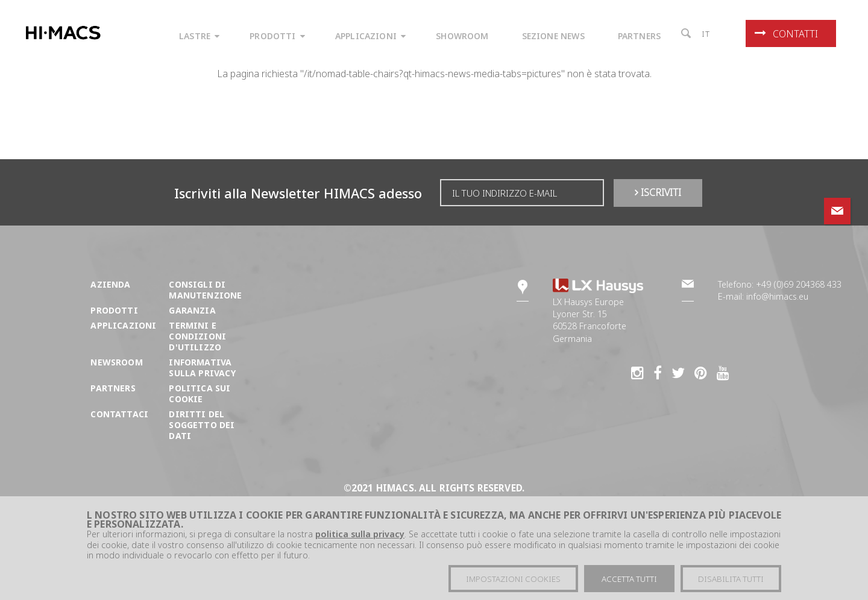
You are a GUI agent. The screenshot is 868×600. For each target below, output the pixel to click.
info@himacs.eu (777, 296)
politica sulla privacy (360, 534)
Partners (113, 388)
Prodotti (114, 310)
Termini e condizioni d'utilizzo (197, 336)
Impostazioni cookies (513, 579)
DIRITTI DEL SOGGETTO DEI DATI (202, 425)
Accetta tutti (629, 579)
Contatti (786, 34)
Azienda (110, 284)
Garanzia (192, 310)
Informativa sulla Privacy (202, 368)
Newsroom (116, 362)
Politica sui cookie (200, 393)
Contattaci (119, 414)
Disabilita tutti (731, 579)
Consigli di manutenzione (205, 290)
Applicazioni (123, 325)
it (706, 34)
